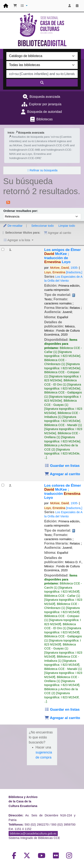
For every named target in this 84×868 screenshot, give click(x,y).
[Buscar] (42, 83)
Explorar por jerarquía (45, 104)
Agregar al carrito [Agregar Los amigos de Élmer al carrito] (62, 474)
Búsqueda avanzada (45, 97)
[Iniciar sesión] (70, 6)
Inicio (11, 133)
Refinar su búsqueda (44, 170)
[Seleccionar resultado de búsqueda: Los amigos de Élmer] (3, 249)
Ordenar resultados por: (21, 211)
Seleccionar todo (43, 226)
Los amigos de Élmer (63, 256)
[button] (15, 6)
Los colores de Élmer (63, 492)
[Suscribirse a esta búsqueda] (8, 202)
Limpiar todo (67, 226)
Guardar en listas (62, 466)
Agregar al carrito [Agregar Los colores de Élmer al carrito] (62, 718)
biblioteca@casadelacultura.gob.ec (33, 834)
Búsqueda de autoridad (44, 112)
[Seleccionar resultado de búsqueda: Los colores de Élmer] (3, 485)
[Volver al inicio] (71, 855)
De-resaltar (13, 226)
